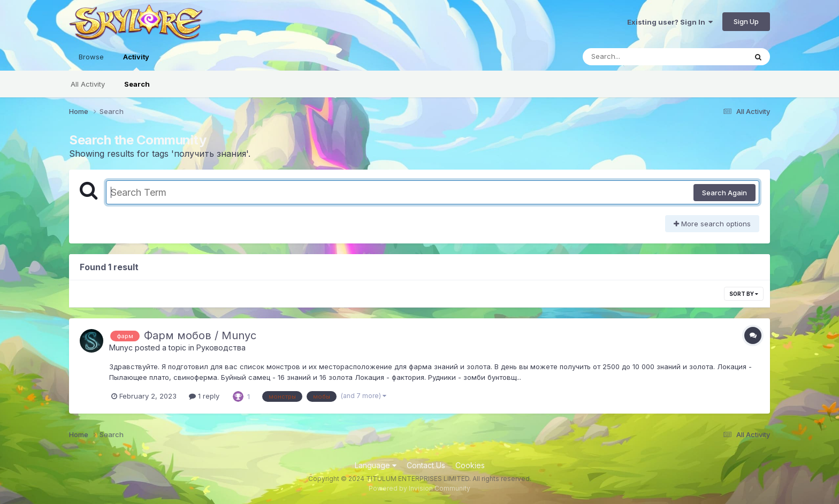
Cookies (470, 465)
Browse (91, 57)
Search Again (724, 193)
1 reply (204, 396)
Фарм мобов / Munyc (200, 335)
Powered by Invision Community (419, 488)
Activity (136, 62)
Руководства (221, 348)
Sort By (744, 294)
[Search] (635, 57)
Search (137, 84)
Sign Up (746, 21)
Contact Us (426, 465)
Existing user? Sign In (670, 22)
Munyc (121, 348)
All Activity (88, 84)
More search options (712, 224)
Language (376, 465)
